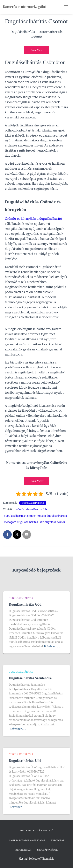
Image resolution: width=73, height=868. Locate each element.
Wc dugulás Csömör (53, 522)
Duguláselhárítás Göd (25, 604)
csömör (20, 509)
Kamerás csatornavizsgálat (27, 840)
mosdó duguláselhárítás (52, 516)
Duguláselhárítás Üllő (25, 761)
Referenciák (23, 850)
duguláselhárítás (37, 509)
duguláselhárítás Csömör (20, 516)
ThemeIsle (48, 859)
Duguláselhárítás (33, 503)
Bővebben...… (52, 646)
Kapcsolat (58, 840)
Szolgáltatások (47, 850)
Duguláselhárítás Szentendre (30, 678)
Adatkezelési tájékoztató (36, 831)
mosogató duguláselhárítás (21, 522)
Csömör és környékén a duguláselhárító (33, 219)
